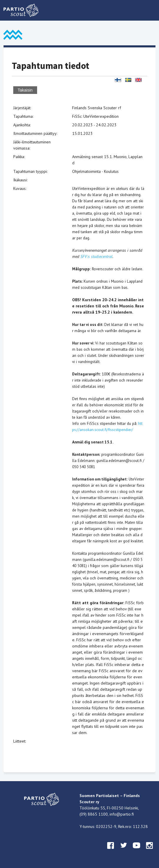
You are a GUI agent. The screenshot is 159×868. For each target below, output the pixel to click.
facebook (111, 851)
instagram (150, 851)
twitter (124, 851)
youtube (137, 851)
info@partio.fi (122, 814)
